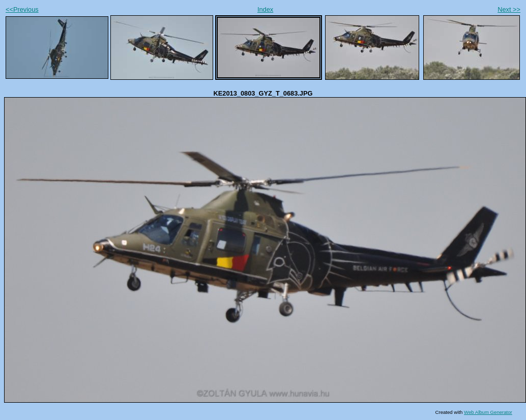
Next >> (509, 9)
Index (265, 9)
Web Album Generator (488, 412)
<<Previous (22, 9)
